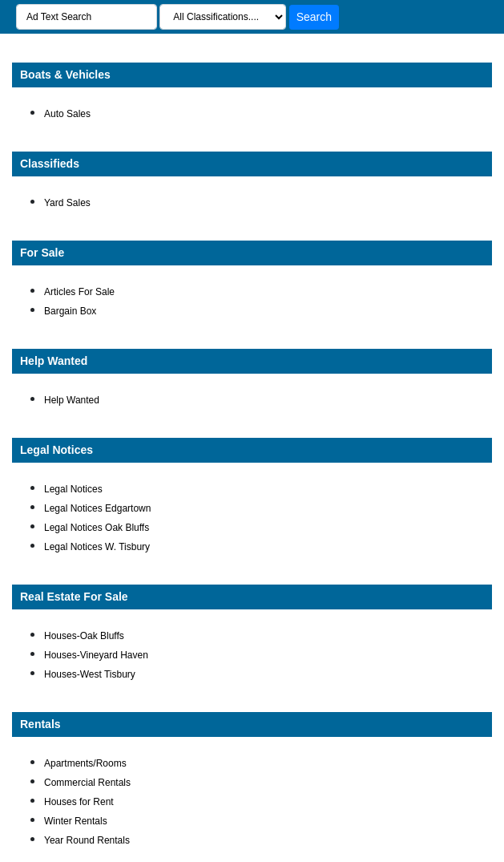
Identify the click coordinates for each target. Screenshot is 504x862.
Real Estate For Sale (74, 597)
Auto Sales (67, 114)
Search (314, 17)
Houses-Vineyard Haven (96, 655)
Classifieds (50, 164)
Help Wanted (54, 361)
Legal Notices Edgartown (97, 508)
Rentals (40, 724)
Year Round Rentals (87, 840)
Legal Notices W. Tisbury (97, 547)
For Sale (42, 253)
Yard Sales (67, 203)
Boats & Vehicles (65, 75)
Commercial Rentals (87, 783)
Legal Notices (56, 450)
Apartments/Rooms (85, 763)
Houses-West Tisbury (90, 674)
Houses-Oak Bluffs (84, 636)
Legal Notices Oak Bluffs (97, 528)
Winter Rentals (76, 821)
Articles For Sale (79, 292)
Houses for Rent (79, 802)
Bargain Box (70, 311)
